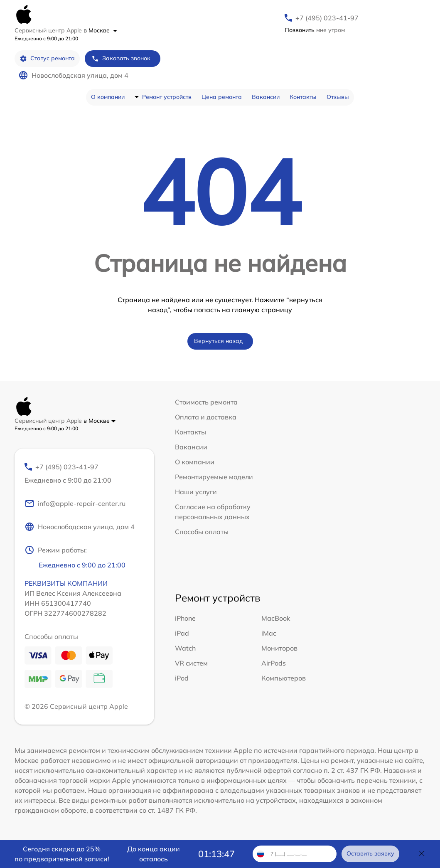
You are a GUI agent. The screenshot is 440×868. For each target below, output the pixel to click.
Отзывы (338, 97)
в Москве (100, 30)
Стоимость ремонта (206, 402)
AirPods (274, 663)
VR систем (191, 663)
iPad (182, 633)
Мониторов (279, 648)
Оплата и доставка (206, 417)
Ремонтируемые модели (214, 477)
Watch (185, 648)
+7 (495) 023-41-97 (327, 18)
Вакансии (266, 97)
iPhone (185, 618)
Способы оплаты (202, 532)
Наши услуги (196, 492)
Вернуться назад (219, 341)
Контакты (303, 97)
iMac (269, 633)
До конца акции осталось (154, 854)
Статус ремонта (47, 58)
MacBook (276, 618)
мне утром (315, 30)
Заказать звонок (121, 58)
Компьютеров (284, 678)
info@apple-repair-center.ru (75, 503)
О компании (108, 97)
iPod (182, 678)
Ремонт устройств (167, 97)
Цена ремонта (222, 97)
